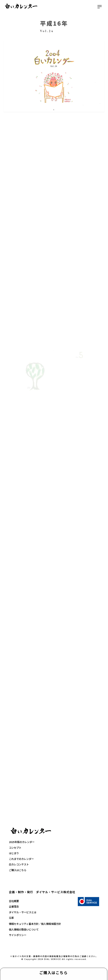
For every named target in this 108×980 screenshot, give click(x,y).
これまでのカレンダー (21, 859)
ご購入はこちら (54, 973)
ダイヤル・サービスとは (23, 912)
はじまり (14, 853)
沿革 (11, 918)
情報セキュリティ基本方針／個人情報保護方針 (35, 924)
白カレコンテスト (19, 864)
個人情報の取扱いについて (24, 929)
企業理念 (14, 906)
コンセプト (15, 848)
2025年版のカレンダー (22, 842)
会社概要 (14, 901)
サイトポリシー (18, 935)
